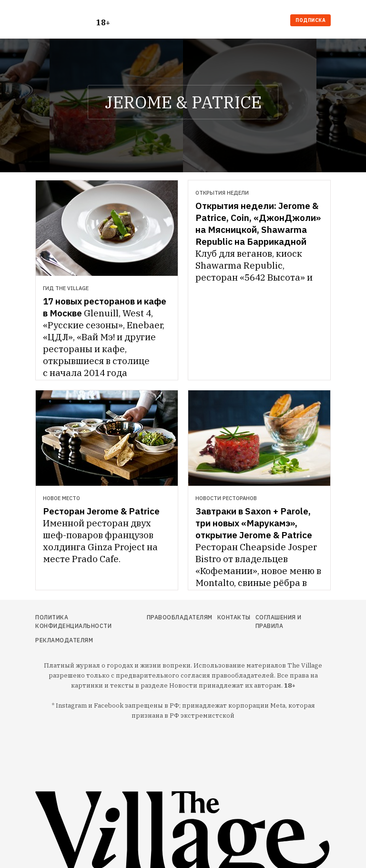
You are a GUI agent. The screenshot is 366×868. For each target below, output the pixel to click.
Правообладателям (180, 617)
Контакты (234, 617)
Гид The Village (66, 288)
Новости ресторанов (226, 498)
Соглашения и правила (279, 622)
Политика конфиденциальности (73, 622)
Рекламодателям (64, 640)
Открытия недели (222, 193)
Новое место (61, 498)
